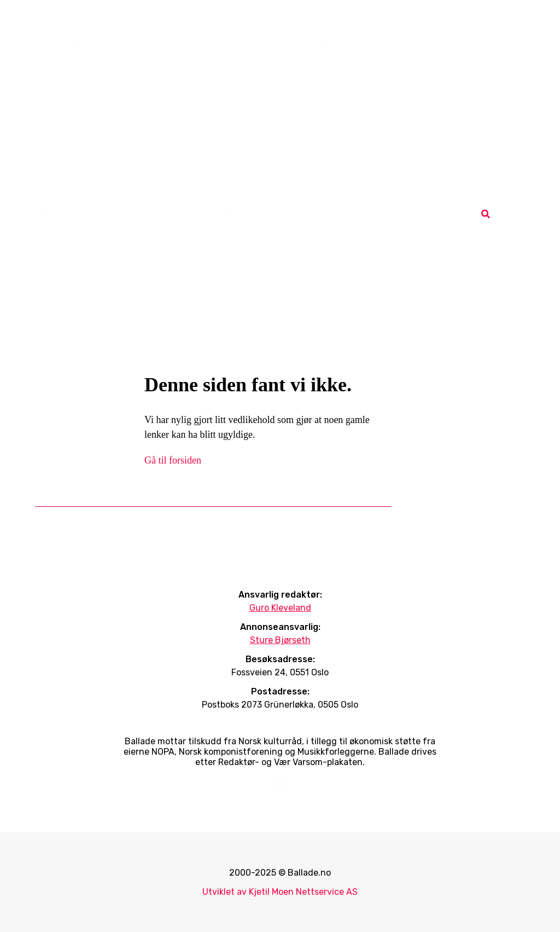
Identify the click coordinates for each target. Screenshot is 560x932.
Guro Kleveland (280, 608)
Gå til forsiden (173, 460)
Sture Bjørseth (280, 640)
